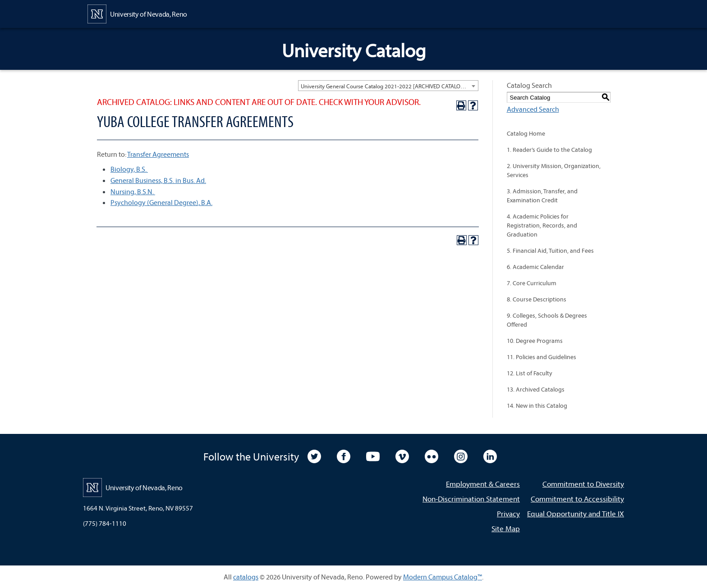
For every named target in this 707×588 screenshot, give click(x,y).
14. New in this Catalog (537, 406)
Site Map (506, 528)
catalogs (246, 577)
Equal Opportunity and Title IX (576, 513)
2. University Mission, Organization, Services (554, 170)
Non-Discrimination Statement (471, 499)
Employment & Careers (483, 484)
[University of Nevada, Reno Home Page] (137, 13)
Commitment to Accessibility (577, 499)
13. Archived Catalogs (536, 389)
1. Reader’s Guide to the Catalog (549, 150)
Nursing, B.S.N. (133, 191)
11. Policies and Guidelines (542, 357)
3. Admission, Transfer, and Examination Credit (542, 196)
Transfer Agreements (158, 154)
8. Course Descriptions (537, 299)
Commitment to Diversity (583, 484)
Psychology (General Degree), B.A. (161, 202)
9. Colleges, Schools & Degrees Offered (547, 320)
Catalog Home (526, 133)
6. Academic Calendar (535, 267)
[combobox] (388, 86)
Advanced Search (533, 109)
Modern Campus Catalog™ (443, 577)
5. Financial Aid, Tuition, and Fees (550, 251)
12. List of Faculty (530, 373)
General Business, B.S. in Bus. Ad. (158, 180)
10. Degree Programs (535, 341)
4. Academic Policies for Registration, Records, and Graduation (542, 225)
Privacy (508, 513)
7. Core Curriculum (532, 283)
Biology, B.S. (129, 169)
